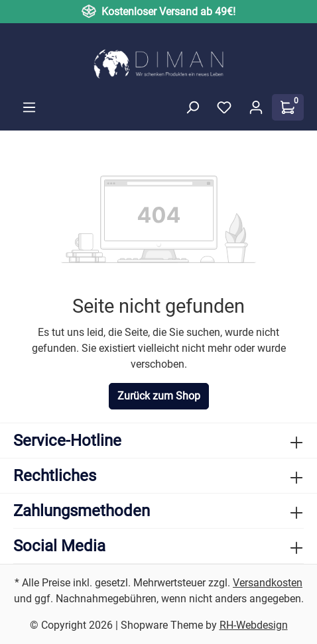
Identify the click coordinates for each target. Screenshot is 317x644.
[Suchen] (192, 107)
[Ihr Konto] (256, 107)
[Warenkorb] (288, 107)
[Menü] (29, 107)
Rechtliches (55, 476)
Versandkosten (268, 583)
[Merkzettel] (224, 107)
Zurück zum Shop (159, 396)
